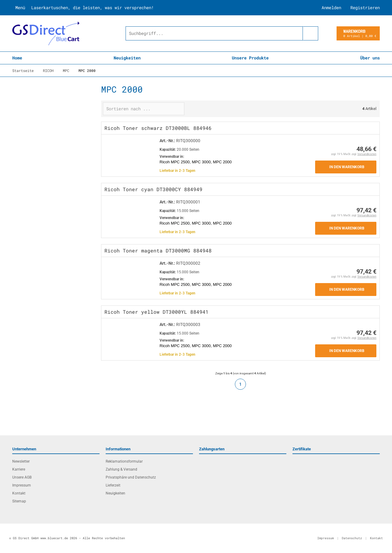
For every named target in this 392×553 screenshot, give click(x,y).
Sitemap (19, 501)
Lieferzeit (113, 485)
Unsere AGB (22, 477)
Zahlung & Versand (121, 469)
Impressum (22, 485)
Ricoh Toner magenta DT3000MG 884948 (158, 250)
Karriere (19, 469)
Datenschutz (352, 538)
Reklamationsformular (124, 461)
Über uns (370, 58)
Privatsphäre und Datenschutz (131, 477)
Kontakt (19, 493)
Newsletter (21, 461)
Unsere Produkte (250, 58)
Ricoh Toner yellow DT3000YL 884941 (156, 312)
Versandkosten (367, 154)
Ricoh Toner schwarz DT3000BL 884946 (158, 128)
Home (17, 58)
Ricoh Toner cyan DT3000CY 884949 (153, 189)
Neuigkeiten (127, 58)
